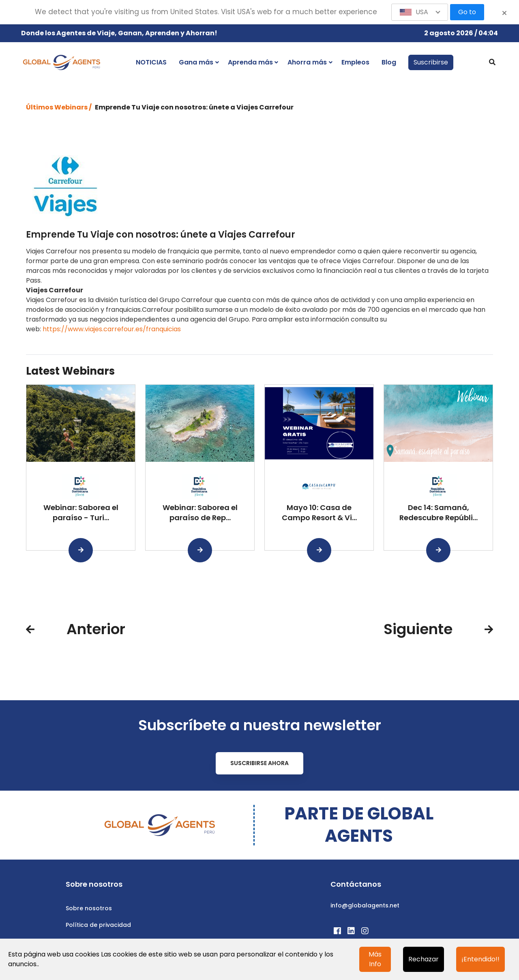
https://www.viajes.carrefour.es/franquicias (112, 329)
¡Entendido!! (480, 959)
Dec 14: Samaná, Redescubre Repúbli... (439, 513)
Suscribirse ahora (259, 763)
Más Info (375, 959)
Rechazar (424, 959)
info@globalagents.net (365, 905)
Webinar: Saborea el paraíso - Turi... (81, 513)
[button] (420, 12)
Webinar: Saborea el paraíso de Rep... (200, 513)
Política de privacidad (98, 925)
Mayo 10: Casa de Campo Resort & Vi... (319, 513)
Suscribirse (431, 62)
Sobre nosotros (89, 908)
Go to (467, 12)
